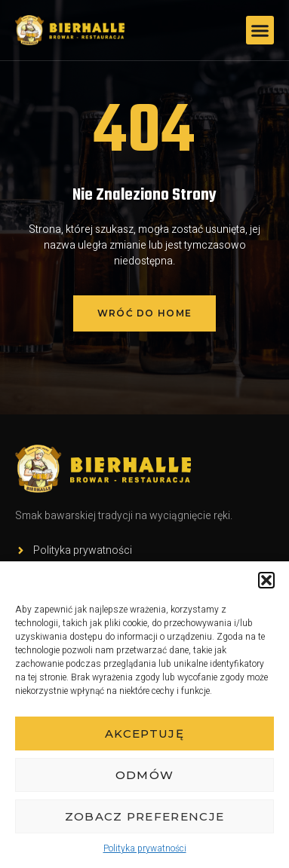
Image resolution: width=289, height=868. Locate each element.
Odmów (145, 775)
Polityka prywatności (145, 848)
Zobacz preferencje (144, 816)
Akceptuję (144, 734)
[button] (266, 580)
